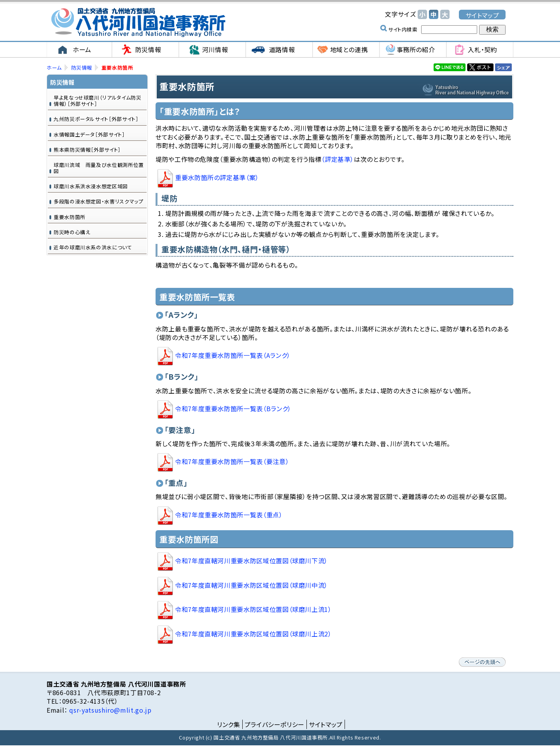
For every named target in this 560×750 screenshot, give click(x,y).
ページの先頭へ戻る (482, 662)
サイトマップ (482, 15)
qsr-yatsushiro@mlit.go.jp (110, 710)
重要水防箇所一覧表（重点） (229, 515)
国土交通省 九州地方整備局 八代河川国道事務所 (138, 22)
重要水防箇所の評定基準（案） (217, 177)
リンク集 (229, 724)
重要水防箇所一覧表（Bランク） (233, 408)
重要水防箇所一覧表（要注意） (232, 461)
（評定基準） (338, 159)
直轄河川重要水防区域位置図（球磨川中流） (251, 585)
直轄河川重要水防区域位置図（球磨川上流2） (253, 634)
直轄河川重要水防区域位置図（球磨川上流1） (253, 610)
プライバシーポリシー (275, 724)
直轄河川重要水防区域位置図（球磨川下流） (251, 561)
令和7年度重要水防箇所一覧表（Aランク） (233, 356)
